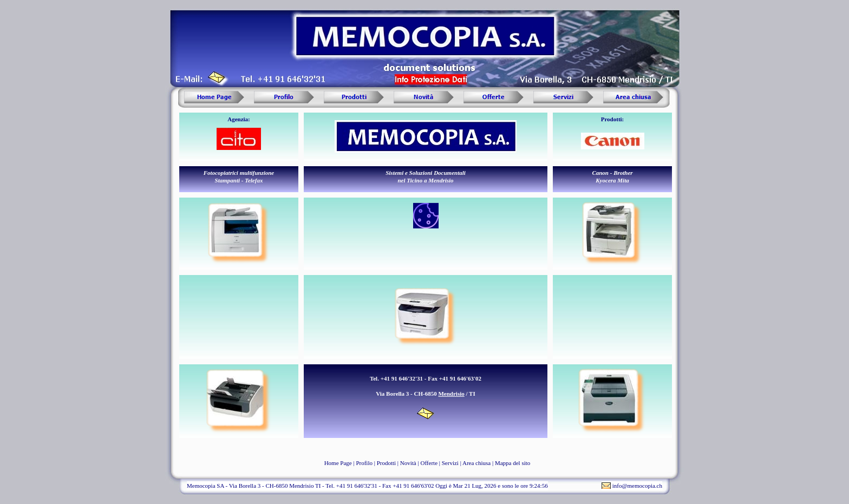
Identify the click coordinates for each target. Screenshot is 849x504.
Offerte (429, 463)
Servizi (450, 463)
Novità (408, 463)
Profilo (364, 463)
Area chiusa (476, 463)
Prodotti (386, 463)
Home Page (338, 463)
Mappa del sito (512, 463)
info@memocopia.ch (637, 486)
